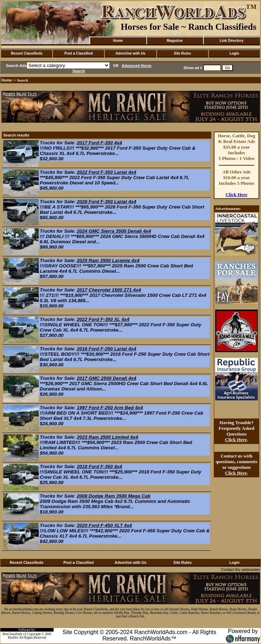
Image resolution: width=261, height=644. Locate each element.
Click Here (236, 195)
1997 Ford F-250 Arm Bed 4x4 (110, 408)
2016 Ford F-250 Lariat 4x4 (106, 349)
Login (234, 53)
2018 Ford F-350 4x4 (99, 467)
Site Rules (182, 53)
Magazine (175, 41)
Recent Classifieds (27, 53)
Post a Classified (78, 53)
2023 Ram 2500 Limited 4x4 (107, 437)
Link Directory (231, 41)
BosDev (13, 638)
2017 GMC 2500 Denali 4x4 (106, 378)
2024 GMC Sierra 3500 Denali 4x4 (114, 231)
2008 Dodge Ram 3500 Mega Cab (113, 496)
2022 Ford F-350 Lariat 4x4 (106, 172)
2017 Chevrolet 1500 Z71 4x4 (109, 290)
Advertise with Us (131, 53)
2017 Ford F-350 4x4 (99, 143)
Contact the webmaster (240, 570)
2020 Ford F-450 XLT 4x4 (104, 525)
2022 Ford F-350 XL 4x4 (103, 319)
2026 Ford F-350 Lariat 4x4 (106, 202)
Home (118, 41)
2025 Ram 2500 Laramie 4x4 (108, 260)
